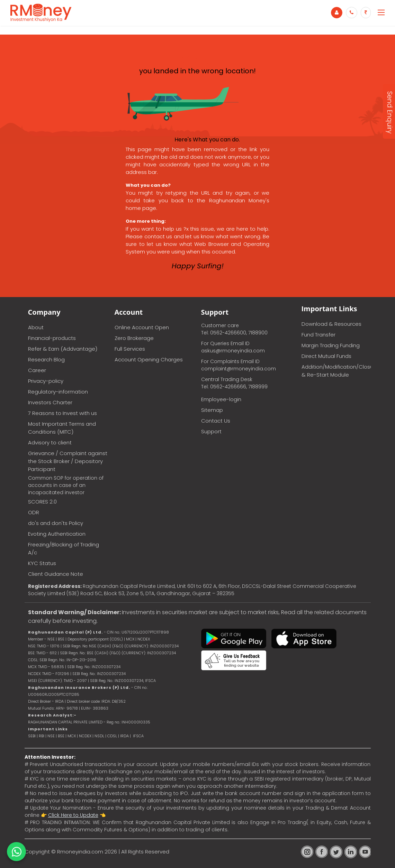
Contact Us (216, 421)
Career (37, 370)
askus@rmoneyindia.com (233, 351)
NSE (51, 736)
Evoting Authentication (57, 534)
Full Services (130, 349)
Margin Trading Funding (331, 345)
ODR (34, 512)
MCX (72, 736)
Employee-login (221, 399)
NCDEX (85, 736)
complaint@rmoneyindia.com (239, 369)
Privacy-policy (46, 381)
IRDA (124, 736)
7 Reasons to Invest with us (62, 413)
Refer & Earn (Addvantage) (63, 349)
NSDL (100, 736)
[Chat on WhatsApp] (16, 852)
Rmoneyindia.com (80, 852)
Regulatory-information (58, 392)
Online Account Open (142, 327)
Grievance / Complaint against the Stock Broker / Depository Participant (68, 461)
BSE (62, 736)
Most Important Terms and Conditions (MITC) (62, 428)
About (36, 327)
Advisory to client (50, 442)
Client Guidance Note (56, 574)
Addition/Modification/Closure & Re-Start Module (336, 371)
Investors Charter (50, 402)
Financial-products (52, 338)
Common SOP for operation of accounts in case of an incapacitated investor (66, 485)
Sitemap (212, 410)
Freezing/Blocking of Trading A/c (64, 548)
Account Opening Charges (149, 359)
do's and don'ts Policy (56, 523)
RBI (42, 736)
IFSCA (150, 681)
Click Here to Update (73, 815)
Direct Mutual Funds (326, 356)
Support (211, 431)
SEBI (32, 736)
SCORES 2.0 (42, 502)
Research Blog (46, 359)
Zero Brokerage (134, 338)
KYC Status (42, 563)
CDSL (112, 736)
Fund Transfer (318, 335)
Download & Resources (331, 324)
